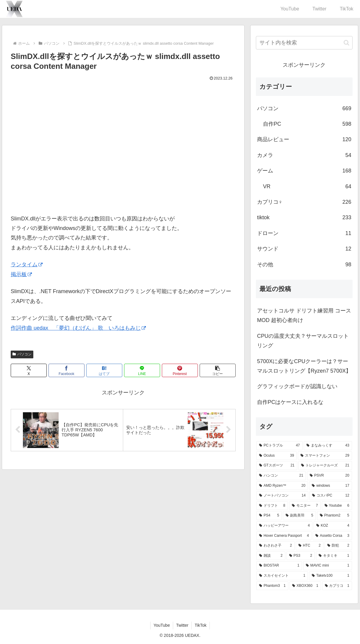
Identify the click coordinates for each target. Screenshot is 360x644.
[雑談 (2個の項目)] (271, 556)
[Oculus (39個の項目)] (277, 456)
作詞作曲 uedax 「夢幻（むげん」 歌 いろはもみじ (78, 328)
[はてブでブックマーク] (104, 370)
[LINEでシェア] (142, 370)
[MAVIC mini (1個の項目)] (328, 566)
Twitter (182, 625)
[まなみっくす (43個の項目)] (328, 446)
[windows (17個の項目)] (330, 486)
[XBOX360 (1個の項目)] (305, 586)
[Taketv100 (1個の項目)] (331, 576)
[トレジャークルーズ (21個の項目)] (325, 466)
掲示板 (21, 274)
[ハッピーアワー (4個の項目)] (284, 526)
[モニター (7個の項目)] (305, 506)
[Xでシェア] (29, 370)
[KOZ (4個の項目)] (333, 526)
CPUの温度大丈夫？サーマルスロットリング (303, 341)
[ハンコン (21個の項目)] (281, 476)
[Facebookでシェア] (66, 370)
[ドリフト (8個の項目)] (272, 506)
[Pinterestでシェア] (180, 370)
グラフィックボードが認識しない (297, 386)
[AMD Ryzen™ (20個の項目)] (282, 486)
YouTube (162, 625)
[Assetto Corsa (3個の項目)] (332, 536)
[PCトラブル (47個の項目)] (280, 446)
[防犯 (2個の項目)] (338, 546)
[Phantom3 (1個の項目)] (272, 586)
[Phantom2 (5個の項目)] (335, 516)
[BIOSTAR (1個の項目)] (279, 566)
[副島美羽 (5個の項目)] (299, 516)
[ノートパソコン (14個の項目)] (282, 496)
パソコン (22, 354)
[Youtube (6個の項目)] (337, 506)
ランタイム (27, 265)
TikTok (201, 625)
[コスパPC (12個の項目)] (331, 496)
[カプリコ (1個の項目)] (337, 586)
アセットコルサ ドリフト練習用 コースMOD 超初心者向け (304, 315)
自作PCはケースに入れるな (290, 402)
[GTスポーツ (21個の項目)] (277, 466)
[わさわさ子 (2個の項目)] (276, 546)
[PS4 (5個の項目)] (269, 516)
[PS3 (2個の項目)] (301, 556)
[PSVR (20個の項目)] (330, 476)
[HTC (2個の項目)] (310, 546)
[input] (304, 43)
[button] (218, 370)
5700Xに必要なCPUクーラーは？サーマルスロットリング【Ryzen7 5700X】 (304, 366)
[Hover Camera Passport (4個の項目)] (284, 536)
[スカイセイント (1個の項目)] (282, 576)
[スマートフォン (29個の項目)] (325, 456)
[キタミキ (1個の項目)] (334, 556)
